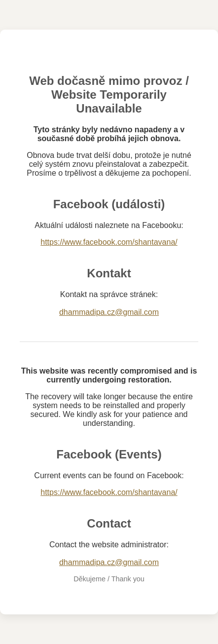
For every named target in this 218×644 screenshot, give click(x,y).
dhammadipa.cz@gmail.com (109, 312)
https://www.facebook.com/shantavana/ (109, 242)
